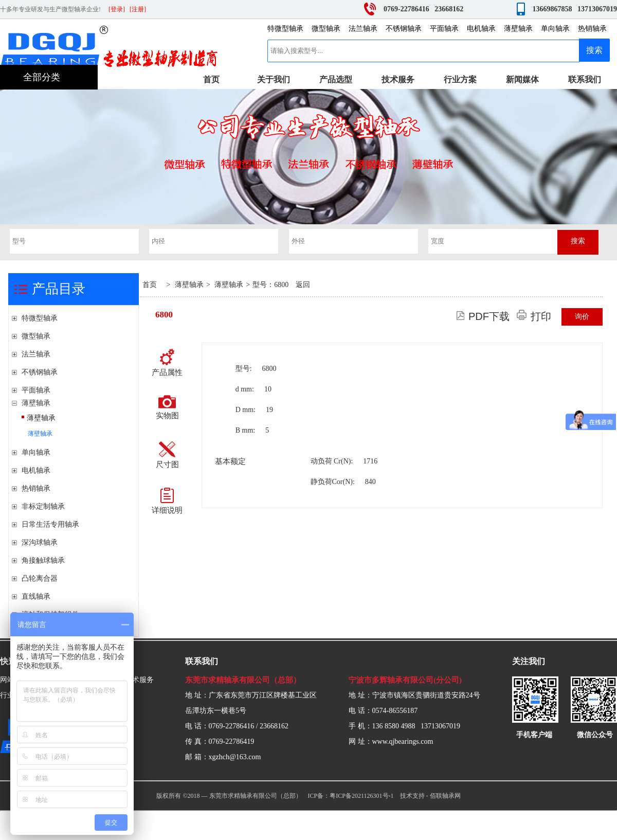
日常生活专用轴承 (50, 524)
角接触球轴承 (43, 560)
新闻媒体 (522, 79)
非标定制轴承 (43, 506)
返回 (303, 285)
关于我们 (274, 79)
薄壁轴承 (518, 29)
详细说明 (167, 501)
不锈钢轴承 (404, 29)
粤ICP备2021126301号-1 (361, 796)
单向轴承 (555, 29)
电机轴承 (481, 29)
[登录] (117, 9)
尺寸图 (167, 455)
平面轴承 (444, 29)
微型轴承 (326, 29)
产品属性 (167, 363)
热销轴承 (592, 29)
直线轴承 (36, 596)
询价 (582, 317)
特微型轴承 (285, 29)
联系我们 (585, 79)
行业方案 (460, 79)
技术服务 (398, 79)
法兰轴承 (363, 29)
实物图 (167, 407)
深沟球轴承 (40, 542)
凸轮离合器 (40, 578)
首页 (211, 79)
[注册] (138, 9)
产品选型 (336, 79)
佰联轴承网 (445, 796)
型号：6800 (270, 285)
